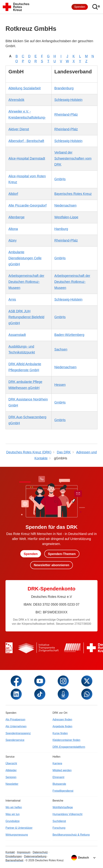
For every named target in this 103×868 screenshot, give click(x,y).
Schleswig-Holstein (68, 100)
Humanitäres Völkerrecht (68, 814)
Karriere (57, 763)
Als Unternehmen (16, 726)
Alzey (12, 240)
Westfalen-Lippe (66, 217)
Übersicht (11, 763)
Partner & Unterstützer (19, 828)
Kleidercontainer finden (66, 740)
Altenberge (16, 217)
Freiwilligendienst (63, 791)
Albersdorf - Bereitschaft (26, 141)
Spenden (80, 7)
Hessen (60, 385)
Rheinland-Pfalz (66, 115)
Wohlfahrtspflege (63, 807)
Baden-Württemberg (69, 335)
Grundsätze (13, 821)
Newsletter (12, 784)
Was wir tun (13, 814)
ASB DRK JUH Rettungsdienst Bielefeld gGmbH (26, 317)
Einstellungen (14, 856)
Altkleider (11, 770)
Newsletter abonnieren (51, 565)
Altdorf (13, 194)
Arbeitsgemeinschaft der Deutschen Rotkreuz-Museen (26, 282)
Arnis (12, 300)
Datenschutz (40, 852)
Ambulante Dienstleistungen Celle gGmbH (25, 258)
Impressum (24, 852)
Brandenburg (64, 88)
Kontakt (10, 852)
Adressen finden (62, 719)
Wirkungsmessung (17, 835)
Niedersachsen (66, 206)
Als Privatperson (15, 719)
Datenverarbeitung (35, 856)
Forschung (59, 828)
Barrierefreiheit (14, 860)
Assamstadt (17, 335)
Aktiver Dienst (19, 129)
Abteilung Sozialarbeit (25, 88)
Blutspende (59, 784)
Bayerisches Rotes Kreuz (73, 194)
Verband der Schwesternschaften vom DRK (73, 158)
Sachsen (61, 349)
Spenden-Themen (62, 554)
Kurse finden (60, 733)
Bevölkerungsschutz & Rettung (71, 835)
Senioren (11, 777)
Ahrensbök (16, 100)
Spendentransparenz (18, 733)
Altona (13, 229)
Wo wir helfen (14, 807)
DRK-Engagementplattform (69, 747)
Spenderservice (15, 740)
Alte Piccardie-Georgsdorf (27, 206)
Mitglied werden (62, 770)
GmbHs (60, 179)
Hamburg (61, 229)
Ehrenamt (58, 777)
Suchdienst (59, 821)
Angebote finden (62, 726)
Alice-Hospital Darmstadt (27, 158)
